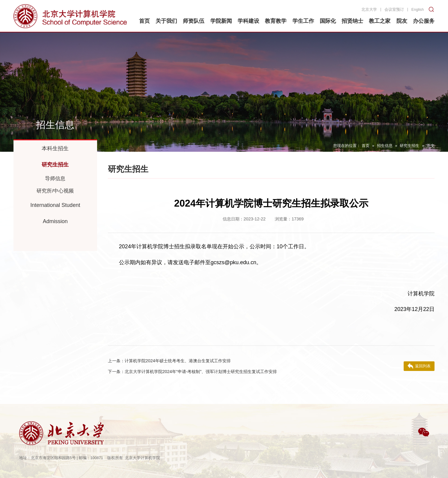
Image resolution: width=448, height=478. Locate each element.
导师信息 (55, 179)
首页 (366, 146)
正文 (431, 146)
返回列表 (419, 366)
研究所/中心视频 (55, 191)
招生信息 (385, 146)
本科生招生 (55, 148)
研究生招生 (409, 146)
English (418, 10)
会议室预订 (394, 10)
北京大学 (369, 10)
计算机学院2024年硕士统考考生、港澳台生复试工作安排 (169, 361)
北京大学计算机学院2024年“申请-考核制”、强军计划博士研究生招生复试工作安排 (192, 372)
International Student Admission (55, 213)
